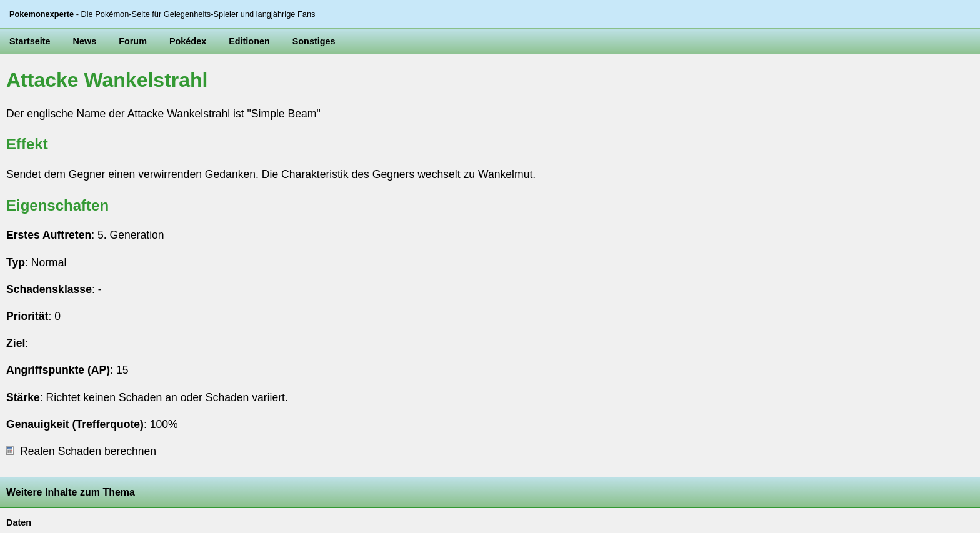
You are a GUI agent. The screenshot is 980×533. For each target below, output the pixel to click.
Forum (133, 41)
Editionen (249, 41)
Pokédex (188, 41)
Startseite (30, 41)
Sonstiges (314, 41)
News (85, 41)
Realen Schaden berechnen (81, 451)
